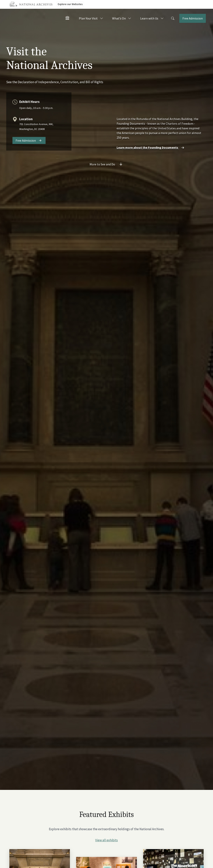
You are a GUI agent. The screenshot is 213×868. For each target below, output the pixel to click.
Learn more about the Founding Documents (151, 147)
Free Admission (26, 140)
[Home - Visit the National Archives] (67, 19)
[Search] (173, 19)
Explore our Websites (70, 4)
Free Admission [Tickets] (193, 18)
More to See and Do (102, 164)
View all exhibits (106, 840)
